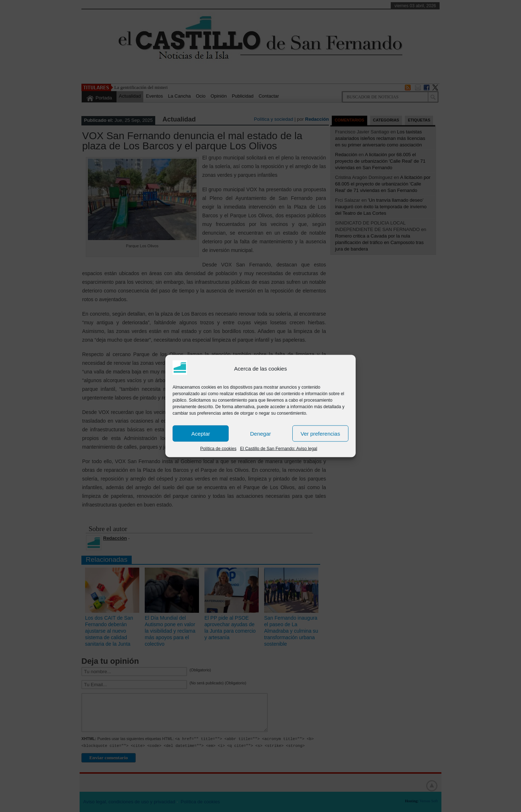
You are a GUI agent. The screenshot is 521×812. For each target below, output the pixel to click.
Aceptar (201, 433)
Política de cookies (218, 449)
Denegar (260, 433)
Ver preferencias (320, 433)
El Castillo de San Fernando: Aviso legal (278, 449)
